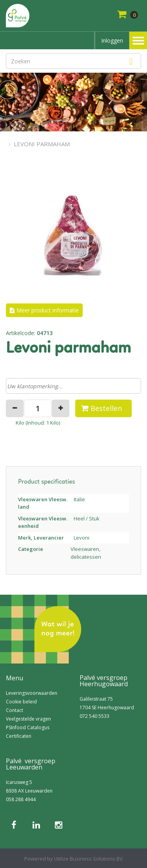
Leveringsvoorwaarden (32, 693)
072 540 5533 (94, 716)
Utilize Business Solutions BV (88, 859)
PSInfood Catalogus (28, 727)
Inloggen (112, 40)
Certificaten (19, 736)
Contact (15, 710)
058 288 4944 (21, 799)
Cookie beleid (21, 702)
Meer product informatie (48, 310)
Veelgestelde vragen (28, 719)
